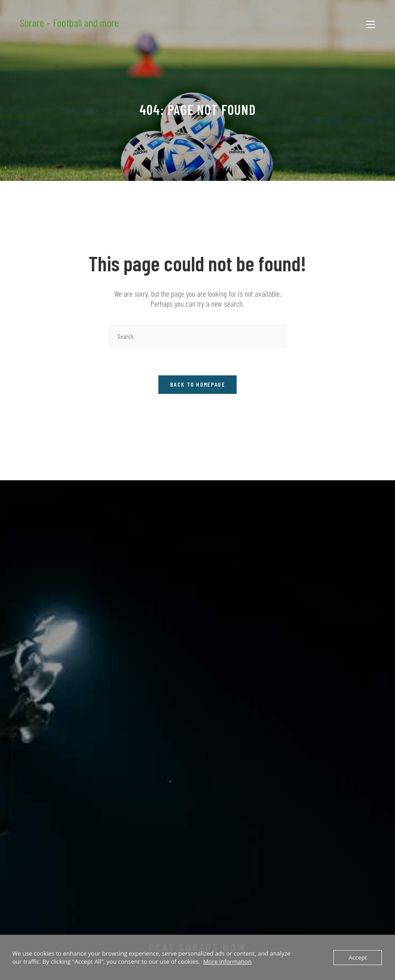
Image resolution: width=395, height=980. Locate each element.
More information (227, 961)
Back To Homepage (197, 384)
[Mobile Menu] (371, 23)
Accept (358, 957)
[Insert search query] (198, 336)
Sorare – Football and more (69, 22)
